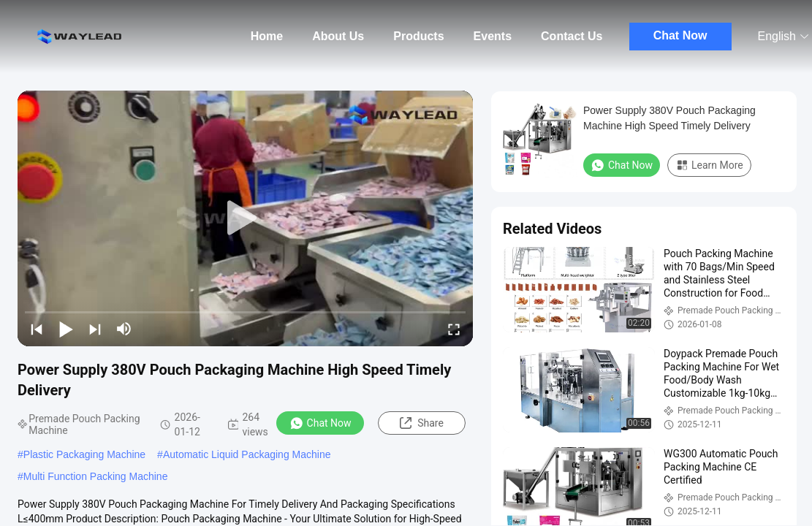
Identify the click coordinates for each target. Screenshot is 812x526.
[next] (95, 329)
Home (267, 36)
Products (418, 36)
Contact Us (572, 36)
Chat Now (680, 35)
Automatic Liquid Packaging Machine (247, 454)
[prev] (37, 329)
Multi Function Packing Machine (96, 476)
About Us (338, 36)
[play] (246, 218)
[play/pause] (66, 329)
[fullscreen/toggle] (454, 329)
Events (493, 36)
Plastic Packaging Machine (84, 454)
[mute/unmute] (124, 329)
